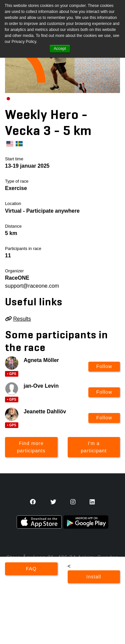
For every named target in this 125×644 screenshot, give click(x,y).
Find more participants (31, 447)
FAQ (31, 569)
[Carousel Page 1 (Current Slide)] (8, 99)
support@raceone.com (32, 286)
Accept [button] (60, 49)
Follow (104, 366)
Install (94, 577)
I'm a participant (94, 447)
